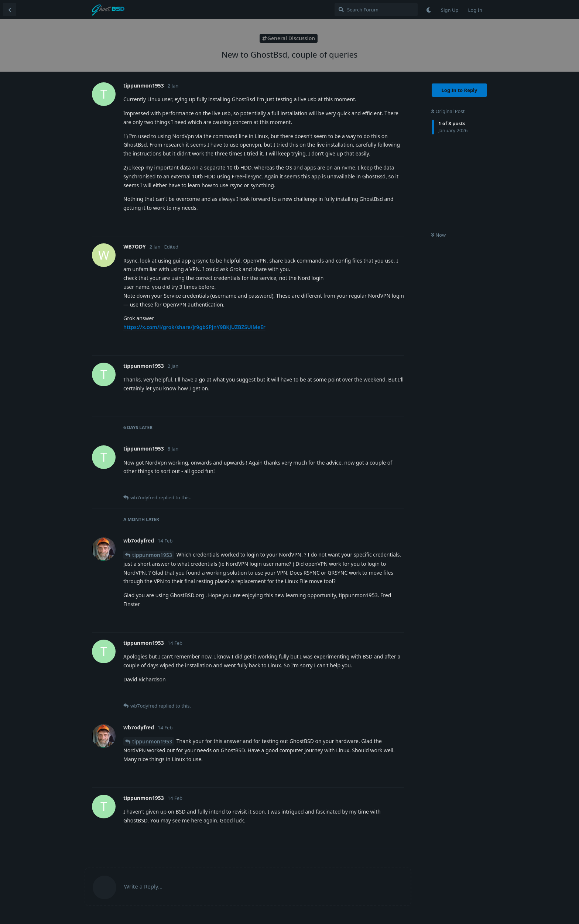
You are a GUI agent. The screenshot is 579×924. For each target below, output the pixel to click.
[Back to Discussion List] (10, 10)
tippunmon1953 (152, 555)
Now (438, 235)
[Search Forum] (376, 10)
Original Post (448, 111)
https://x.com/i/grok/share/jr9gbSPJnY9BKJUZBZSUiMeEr (194, 327)
